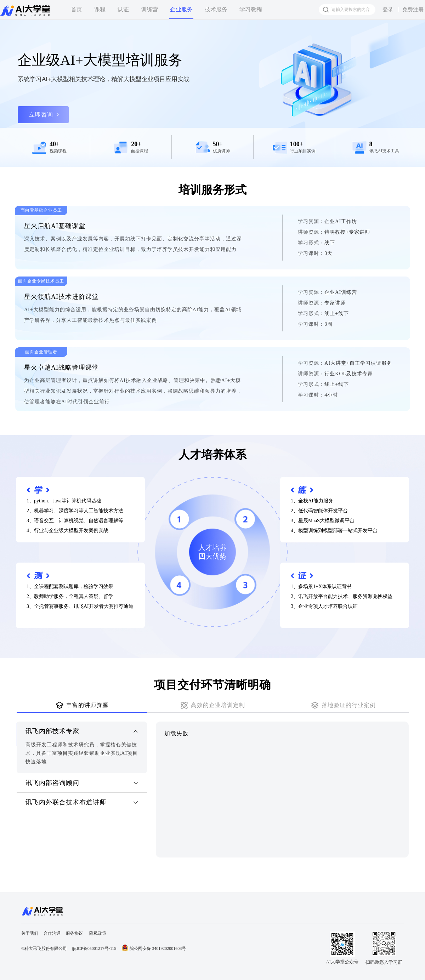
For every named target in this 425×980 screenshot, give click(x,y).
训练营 (149, 9)
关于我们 (30, 933)
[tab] (82, 706)
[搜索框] (347, 10)
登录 (388, 10)
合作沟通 (52, 933)
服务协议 (74, 933)
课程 (100, 9)
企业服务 (181, 9)
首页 (76, 9)
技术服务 (216, 9)
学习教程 (251, 9)
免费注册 (413, 9)
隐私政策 (98, 933)
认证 (123, 9)
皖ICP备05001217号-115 (94, 948)
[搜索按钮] (326, 10)
